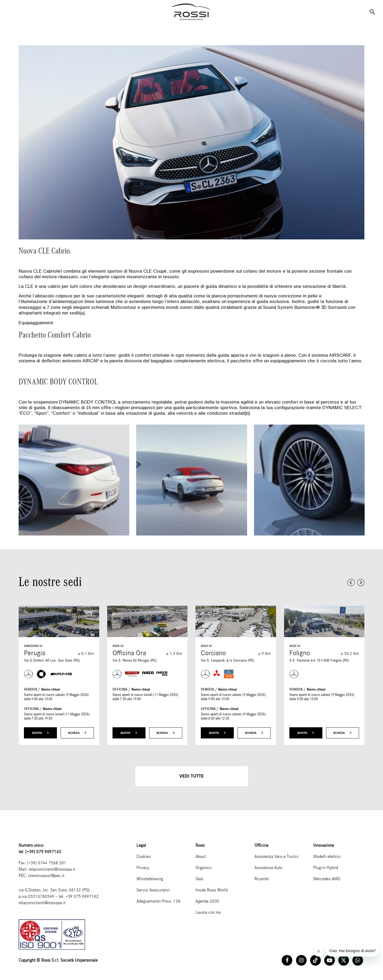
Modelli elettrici (327, 856)
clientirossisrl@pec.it (46, 876)
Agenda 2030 (207, 901)
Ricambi (262, 879)
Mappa (41, 733)
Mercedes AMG (327, 879)
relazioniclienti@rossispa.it (52, 869)
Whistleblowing (150, 879)
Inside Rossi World (211, 890)
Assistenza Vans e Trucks (276, 856)
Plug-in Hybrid (326, 868)
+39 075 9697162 (82, 896)
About (201, 856)
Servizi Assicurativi (153, 890)
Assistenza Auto (268, 868)
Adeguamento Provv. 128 (158, 901)
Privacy (143, 868)
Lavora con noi (208, 912)
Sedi (199, 879)
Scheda (77, 733)
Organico (203, 868)
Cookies (143, 856)
